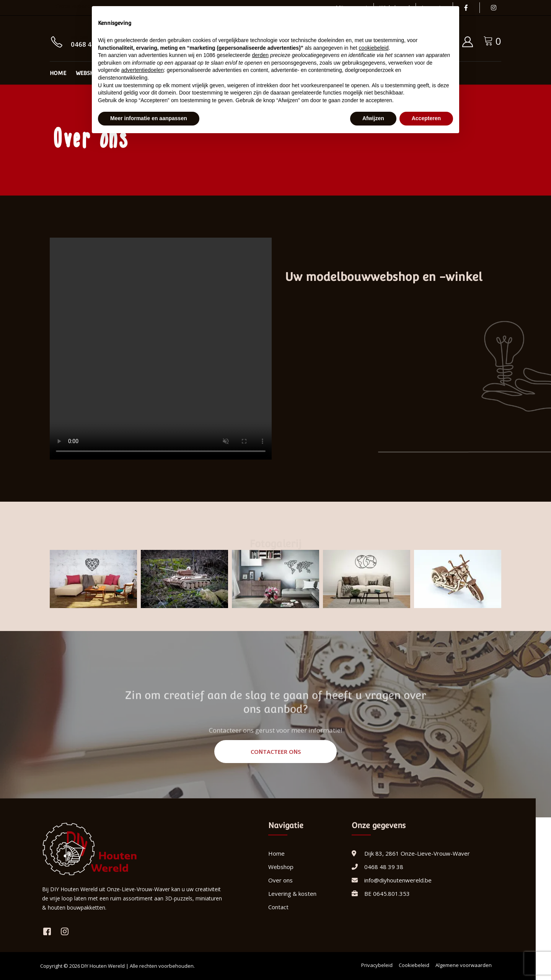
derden (260, 55)
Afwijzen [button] (373, 118)
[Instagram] (494, 8)
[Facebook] (466, 8)
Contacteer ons (276, 752)
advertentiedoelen (143, 70)
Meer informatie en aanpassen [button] (149, 118)
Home (58, 73)
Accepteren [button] (426, 118)
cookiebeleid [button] (374, 48)
